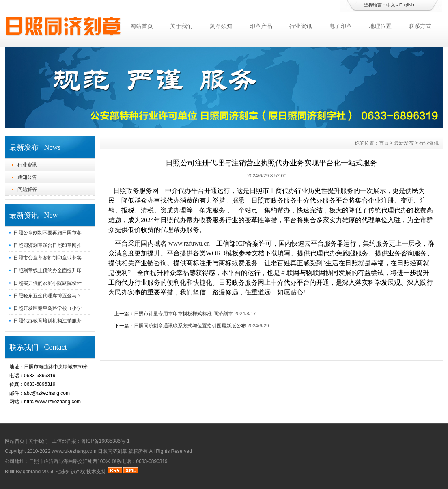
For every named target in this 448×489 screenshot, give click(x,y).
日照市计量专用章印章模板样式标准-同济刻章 (183, 314)
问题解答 (27, 189)
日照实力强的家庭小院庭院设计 (47, 283)
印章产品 (261, 26)
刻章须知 (221, 26)
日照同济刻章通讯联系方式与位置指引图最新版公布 (190, 326)
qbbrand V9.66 (39, 472)
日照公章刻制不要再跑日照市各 (47, 233)
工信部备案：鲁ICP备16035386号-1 (91, 441)
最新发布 (404, 143)
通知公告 (27, 177)
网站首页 (142, 26)
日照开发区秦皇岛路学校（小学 (47, 308)
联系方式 (420, 26)
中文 (391, 5)
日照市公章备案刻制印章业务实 (47, 258)
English (407, 5)
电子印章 (340, 26)
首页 (384, 143)
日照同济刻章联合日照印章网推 (47, 245)
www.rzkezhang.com (74, 451)
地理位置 (380, 26)
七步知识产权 (71, 472)
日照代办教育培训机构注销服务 (47, 321)
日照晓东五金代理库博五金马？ (47, 296)
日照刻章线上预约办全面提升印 (47, 270)
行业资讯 (301, 26)
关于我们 (181, 26)
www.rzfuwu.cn (189, 243)
